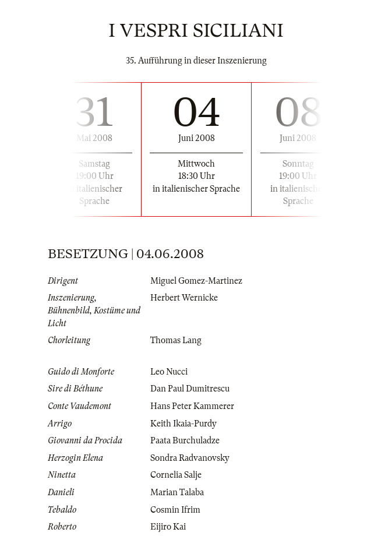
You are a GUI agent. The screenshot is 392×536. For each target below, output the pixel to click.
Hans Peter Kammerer (192, 406)
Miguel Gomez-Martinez (196, 281)
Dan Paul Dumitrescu (190, 389)
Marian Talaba (177, 492)
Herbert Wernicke (184, 298)
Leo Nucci (169, 372)
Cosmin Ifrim (175, 510)
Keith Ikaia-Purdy (183, 424)
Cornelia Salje (176, 475)
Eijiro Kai (168, 527)
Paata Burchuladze (185, 440)
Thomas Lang (176, 340)
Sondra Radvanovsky (190, 458)
